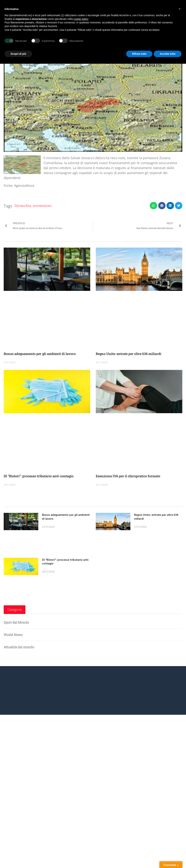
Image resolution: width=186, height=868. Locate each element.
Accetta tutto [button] (168, 54)
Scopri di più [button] (18, 54)
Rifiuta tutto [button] (139, 54)
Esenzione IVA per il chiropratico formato (128, 476)
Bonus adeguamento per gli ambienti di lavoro (40, 354)
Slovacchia (23, 206)
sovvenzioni (42, 206)
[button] (153, 206)
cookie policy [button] (81, 19)
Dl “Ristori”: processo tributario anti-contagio (39, 476)
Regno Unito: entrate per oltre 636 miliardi (129, 354)
